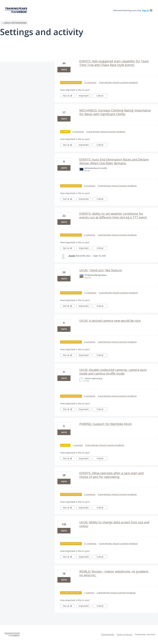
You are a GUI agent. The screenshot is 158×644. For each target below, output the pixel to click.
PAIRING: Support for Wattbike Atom (106, 424)
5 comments (90, 235)
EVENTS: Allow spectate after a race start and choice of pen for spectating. (111, 475)
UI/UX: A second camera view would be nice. (110, 321)
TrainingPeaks (108, 634)
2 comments (90, 396)
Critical (102, 96)
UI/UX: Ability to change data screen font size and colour (114, 524)
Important (85, 96)
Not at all (69, 96)
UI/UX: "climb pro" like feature (101, 270)
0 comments (90, 186)
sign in (146, 10)
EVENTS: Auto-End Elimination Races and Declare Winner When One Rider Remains (114, 161)
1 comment (78, 445)
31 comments (90, 543)
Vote (64, 70)
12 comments (90, 82)
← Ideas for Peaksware (14, 23)
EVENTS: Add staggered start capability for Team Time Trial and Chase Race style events (114, 63)
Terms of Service (125, 634)
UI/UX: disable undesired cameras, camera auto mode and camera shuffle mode (113, 372)
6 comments (78, 132)
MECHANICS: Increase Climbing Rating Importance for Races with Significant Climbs (115, 112)
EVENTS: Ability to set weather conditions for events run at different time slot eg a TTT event (113, 215)
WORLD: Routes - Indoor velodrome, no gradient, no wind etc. (114, 573)
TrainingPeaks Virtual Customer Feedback (118, 82)
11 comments (90, 293)
